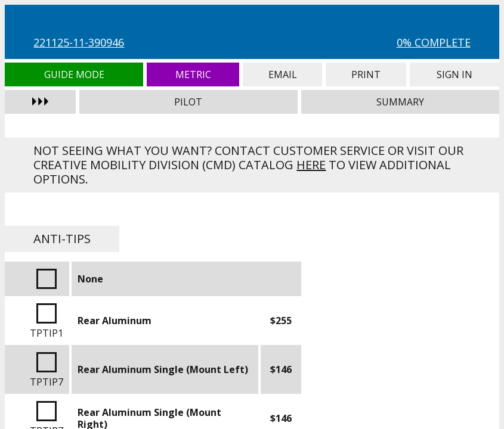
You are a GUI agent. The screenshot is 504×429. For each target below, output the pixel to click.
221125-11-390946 (79, 42)
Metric (193, 74)
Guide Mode (74, 74)
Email (282, 74)
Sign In (454, 74)
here (311, 165)
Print (366, 74)
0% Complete (434, 42)
